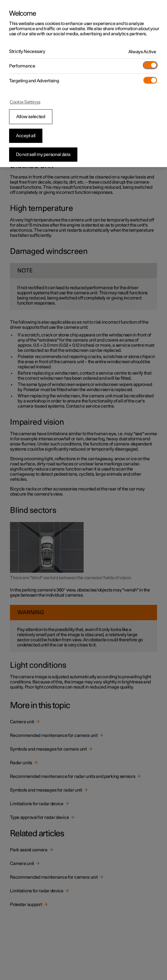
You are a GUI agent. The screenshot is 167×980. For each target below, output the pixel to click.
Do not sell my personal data (43, 155)
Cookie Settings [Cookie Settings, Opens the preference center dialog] (25, 102)
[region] (83, 84)
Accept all (26, 136)
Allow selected (31, 117)
